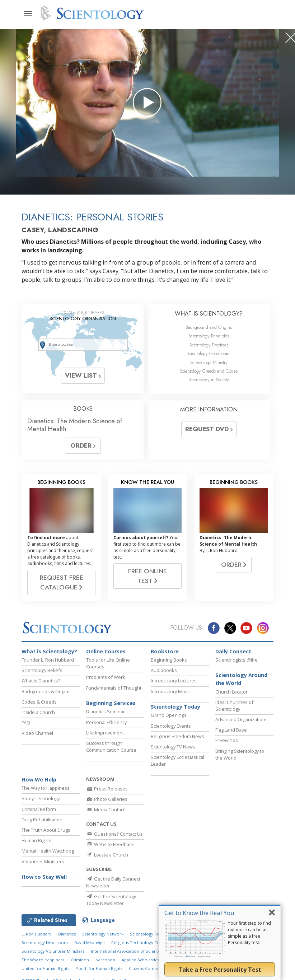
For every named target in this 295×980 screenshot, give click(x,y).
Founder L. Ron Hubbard (48, 660)
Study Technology (41, 798)
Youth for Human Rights (99, 968)
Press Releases (107, 789)
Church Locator (231, 692)
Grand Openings (169, 715)
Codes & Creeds (39, 702)
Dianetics (67, 934)
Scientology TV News (173, 747)
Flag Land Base (231, 730)
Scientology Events (171, 726)
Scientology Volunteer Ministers (53, 951)
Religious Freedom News (177, 736)
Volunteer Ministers (43, 862)
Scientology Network (103, 934)
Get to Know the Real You (199, 913)
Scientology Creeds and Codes (209, 371)
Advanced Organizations (242, 719)
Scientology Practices (209, 345)
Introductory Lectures (174, 681)
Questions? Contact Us (114, 834)
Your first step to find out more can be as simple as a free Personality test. (249, 933)
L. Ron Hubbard (37, 934)
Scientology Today (175, 707)
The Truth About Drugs (46, 830)
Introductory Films (170, 691)
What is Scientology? (49, 651)
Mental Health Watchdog (48, 851)
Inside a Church (38, 712)
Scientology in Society (209, 380)
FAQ (26, 723)
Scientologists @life (237, 660)
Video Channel (37, 733)
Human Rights (36, 840)
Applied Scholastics (140, 960)
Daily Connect (233, 651)
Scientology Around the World (241, 679)
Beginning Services (111, 703)
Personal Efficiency (106, 722)
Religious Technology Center (139, 942)
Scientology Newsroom (45, 942)
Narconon (105, 960)
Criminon (80, 960)
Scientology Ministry (209, 362)
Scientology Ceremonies (209, 353)
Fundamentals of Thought (114, 688)
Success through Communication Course (111, 746)
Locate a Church (107, 855)
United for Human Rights (45, 968)
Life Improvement (105, 733)
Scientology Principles (209, 336)
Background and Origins (209, 327)
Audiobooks (164, 670)
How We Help (39, 780)
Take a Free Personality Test (220, 970)
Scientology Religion (150, 934)
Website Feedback (110, 844)
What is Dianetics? (41, 681)
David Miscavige (90, 942)
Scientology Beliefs (42, 670)
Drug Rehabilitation (42, 820)
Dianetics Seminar (106, 711)
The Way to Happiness (46, 788)
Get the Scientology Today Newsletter (111, 900)
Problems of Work (106, 677)
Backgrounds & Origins (46, 691)
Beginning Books (169, 660)
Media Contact (105, 809)
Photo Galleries (107, 799)
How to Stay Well (44, 877)
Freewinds (227, 740)
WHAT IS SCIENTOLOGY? (209, 314)
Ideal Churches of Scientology (234, 706)
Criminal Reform (39, 809)
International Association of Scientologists (132, 951)
